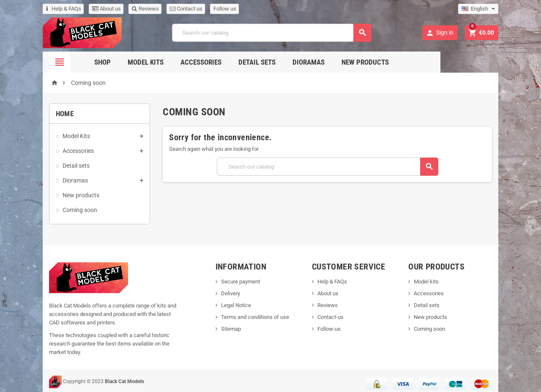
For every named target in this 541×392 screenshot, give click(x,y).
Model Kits (175, 62)
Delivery (224, 293)
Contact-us (334, 317)
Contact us (163, 9)
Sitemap (225, 329)
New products (57, 195)
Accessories (230, 62)
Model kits (440, 282)
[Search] (271, 33)
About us (83, 9)
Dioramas (338, 62)
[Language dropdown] (502, 9)
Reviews (122, 9)
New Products (394, 62)
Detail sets (286, 62)
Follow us (201, 9)
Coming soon (56, 210)
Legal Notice (230, 305)
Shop (132, 62)
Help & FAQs (40, 9)
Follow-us (333, 329)
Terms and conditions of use (249, 317)
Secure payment (234, 282)
